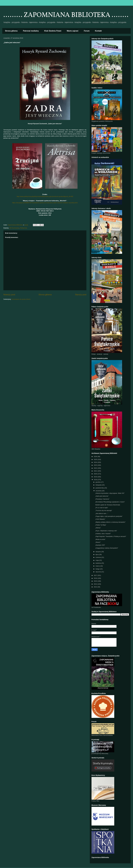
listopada (99, 485)
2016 (96, 578)
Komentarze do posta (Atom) (21, 299)
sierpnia (98, 552)
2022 (96, 468)
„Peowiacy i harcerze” (102, 499)
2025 (96, 459)
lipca (97, 554)
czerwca (98, 557)
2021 (96, 471)
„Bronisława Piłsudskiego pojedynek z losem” (110, 502)
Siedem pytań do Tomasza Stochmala (108, 505)
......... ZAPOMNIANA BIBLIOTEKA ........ (66, 15)
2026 (96, 457)
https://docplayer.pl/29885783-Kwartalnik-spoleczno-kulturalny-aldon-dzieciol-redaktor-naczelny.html (45, 203)
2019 (96, 477)
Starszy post (81, 295)
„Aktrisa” (98, 528)
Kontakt (98, 31)
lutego (98, 569)
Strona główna (11, 31)
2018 (96, 480)
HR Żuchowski (14, 228)
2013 (96, 587)
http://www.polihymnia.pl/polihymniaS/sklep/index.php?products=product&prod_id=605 (45, 196)
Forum (87, 31)
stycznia (98, 572)
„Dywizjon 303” (100, 545)
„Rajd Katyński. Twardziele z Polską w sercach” (111, 536)
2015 (96, 581)
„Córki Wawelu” (100, 519)
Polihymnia (23, 228)
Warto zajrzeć (73, 31)
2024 (96, 462)
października (100, 488)
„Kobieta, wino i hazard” (103, 534)
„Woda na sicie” (100, 539)
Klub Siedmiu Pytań (53, 31)
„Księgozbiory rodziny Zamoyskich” (107, 548)
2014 (96, 584)
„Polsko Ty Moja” (101, 525)
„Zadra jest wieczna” (102, 496)
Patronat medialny (31, 31)
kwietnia (98, 563)
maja (97, 560)
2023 (96, 465)
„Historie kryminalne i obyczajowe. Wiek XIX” (110, 493)
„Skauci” (98, 542)
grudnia (98, 482)
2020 (96, 474)
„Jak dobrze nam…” (102, 513)
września (99, 491)
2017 (96, 575)
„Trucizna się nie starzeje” (104, 510)
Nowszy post (9, 295)
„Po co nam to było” (102, 508)
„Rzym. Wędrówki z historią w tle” (106, 531)
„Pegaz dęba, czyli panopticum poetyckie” (109, 516)
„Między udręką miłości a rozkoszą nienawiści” (110, 522)
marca (98, 566)
